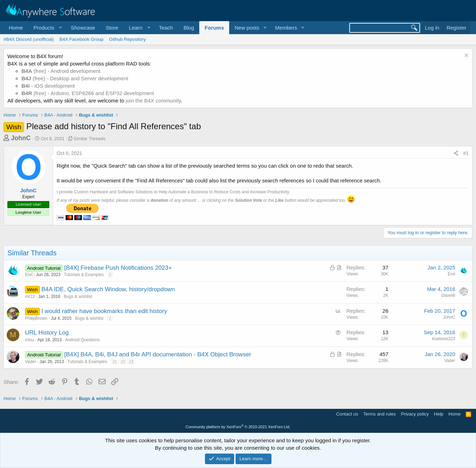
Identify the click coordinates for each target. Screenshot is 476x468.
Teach (166, 28)
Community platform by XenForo (238, 427)
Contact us (347, 414)
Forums (214, 28)
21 (115, 362)
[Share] (456, 154)
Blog (189, 28)
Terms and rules (380, 414)
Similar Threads (90, 139)
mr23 (30, 297)
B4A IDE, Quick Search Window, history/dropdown (108, 289)
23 (131, 362)
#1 (466, 153)
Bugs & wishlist (78, 297)
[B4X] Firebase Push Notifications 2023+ (118, 268)
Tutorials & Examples (84, 275)
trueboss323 (444, 339)
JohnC (21, 138)
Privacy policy (415, 414)
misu (29, 340)
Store (112, 28)
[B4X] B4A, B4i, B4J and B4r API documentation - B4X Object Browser (158, 354)
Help (439, 414)
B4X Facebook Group (82, 39)
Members (286, 28)
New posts (247, 28)
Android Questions (82, 340)
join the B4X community (153, 101)
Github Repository (127, 39)
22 (123, 362)
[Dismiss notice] (466, 56)
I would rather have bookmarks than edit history (104, 311)
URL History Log (47, 333)
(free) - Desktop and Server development (75, 78)
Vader (30, 362)
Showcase (83, 28)
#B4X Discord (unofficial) (29, 39)
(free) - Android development (61, 71)
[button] (47, 28)
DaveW (448, 295)
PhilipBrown (36, 318)
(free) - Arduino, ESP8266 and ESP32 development (88, 93)
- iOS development (48, 86)
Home (16, 28)
